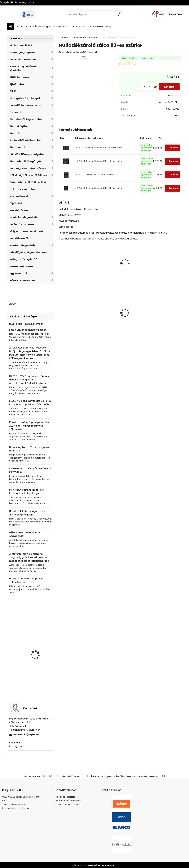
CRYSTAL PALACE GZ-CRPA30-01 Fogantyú (104, 302)
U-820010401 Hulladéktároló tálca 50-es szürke (98, 175)
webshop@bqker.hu (18, 808)
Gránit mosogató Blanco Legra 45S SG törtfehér (134, 319)
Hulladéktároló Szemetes (85, 38)
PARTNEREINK (97, 27)
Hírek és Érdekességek (38, 27)
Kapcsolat (82, 27)
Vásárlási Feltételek (63, 27)
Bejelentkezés (10, 2)
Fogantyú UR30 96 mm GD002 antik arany (38, 681)
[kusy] (142, 87)
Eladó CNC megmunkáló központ (28, 330)
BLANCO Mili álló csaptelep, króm (35, 653)
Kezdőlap (63, 38)
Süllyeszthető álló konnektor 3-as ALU (164, 314)
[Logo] (27, 14)
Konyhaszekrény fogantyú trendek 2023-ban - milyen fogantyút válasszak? (29, 426)
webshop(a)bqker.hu (26, 735)
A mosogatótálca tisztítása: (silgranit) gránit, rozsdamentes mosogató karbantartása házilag (29, 557)
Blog (108, 27)
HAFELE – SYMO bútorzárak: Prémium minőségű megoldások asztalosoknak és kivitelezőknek (30, 380)
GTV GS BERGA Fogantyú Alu (39, 622)
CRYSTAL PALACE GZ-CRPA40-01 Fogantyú (73, 309)
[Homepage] (11, 27)
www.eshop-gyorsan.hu (101, 865)
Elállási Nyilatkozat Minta (68, 805)
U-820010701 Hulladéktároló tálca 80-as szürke (98, 148)
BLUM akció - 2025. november (26, 324)
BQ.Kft (13, 304)
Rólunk (20, 27)
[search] (120, 14)
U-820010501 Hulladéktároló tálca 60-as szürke (98, 161)
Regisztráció (28, 2)
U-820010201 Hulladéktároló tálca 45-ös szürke (98, 188)
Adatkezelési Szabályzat (68, 801)
